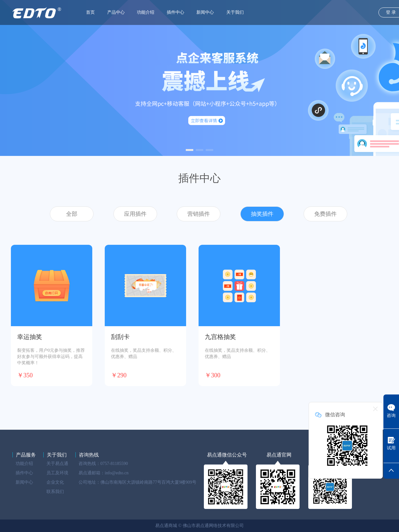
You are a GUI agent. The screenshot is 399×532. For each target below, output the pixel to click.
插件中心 (175, 12)
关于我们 (235, 12)
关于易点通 (57, 464)
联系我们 (55, 492)
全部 (72, 214)
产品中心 (116, 12)
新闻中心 (205, 12)
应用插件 (135, 214)
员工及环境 (57, 473)
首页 (90, 12)
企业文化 (55, 482)
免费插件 (325, 214)
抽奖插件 (262, 214)
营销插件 (199, 214)
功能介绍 (146, 12)
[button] (190, 150)
